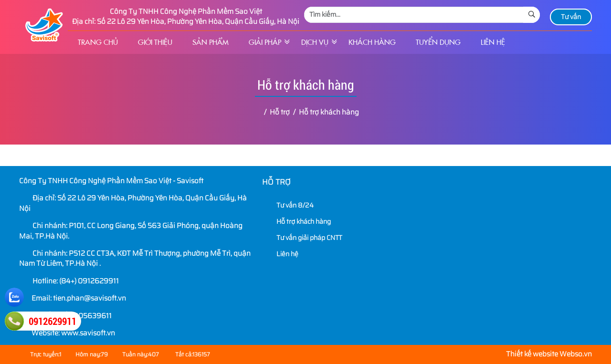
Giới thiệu (155, 42)
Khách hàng (372, 42)
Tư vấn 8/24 (289, 205)
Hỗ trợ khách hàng (298, 221)
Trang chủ (98, 42)
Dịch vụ (315, 42)
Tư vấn (571, 17)
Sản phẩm (211, 42)
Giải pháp (265, 42)
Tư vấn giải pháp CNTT (303, 238)
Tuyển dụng (438, 42)
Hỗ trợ (276, 182)
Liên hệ (493, 42)
